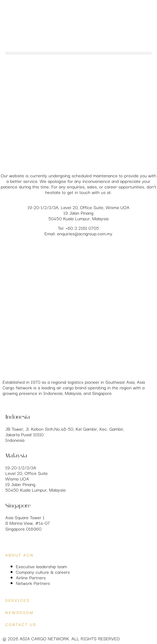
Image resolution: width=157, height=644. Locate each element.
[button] (78, 53)
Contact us (21, 624)
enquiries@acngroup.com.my (85, 233)
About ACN (19, 555)
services (18, 600)
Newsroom (19, 612)
